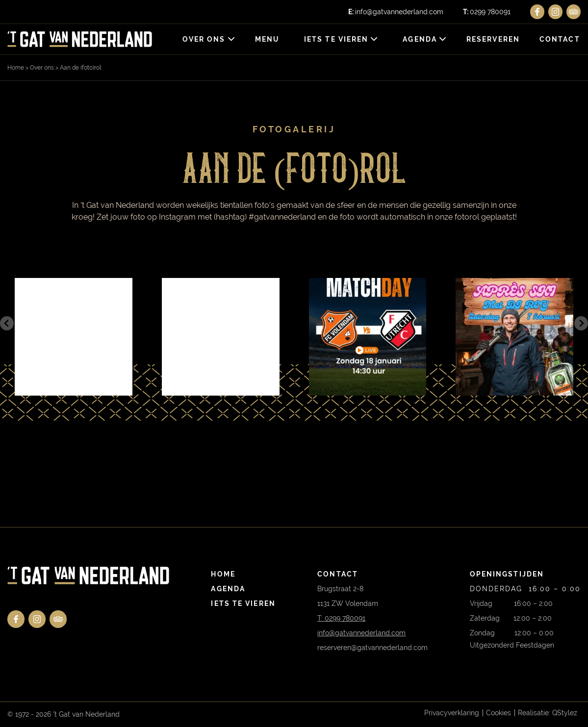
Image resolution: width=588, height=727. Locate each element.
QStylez (565, 713)
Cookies (499, 713)
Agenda (420, 39)
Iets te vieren (336, 39)
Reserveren (493, 39)
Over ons (204, 39)
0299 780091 (487, 12)
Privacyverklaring (452, 713)
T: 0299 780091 (341, 618)
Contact (560, 39)
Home (16, 68)
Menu (267, 39)
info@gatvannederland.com (396, 12)
